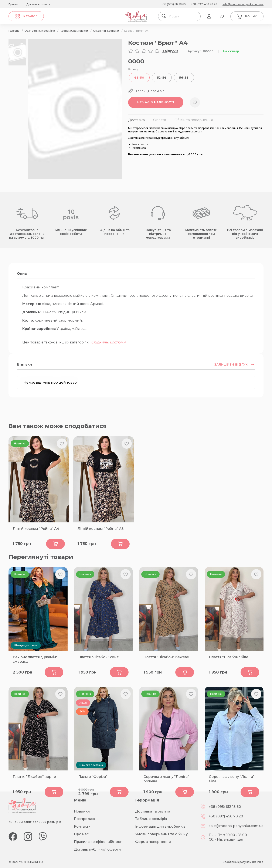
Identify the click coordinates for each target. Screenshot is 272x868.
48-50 (139, 78)
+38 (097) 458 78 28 (204, 4)
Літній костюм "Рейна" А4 (36, 529)
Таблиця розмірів (151, 819)
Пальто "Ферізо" (93, 777)
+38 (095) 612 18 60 (174, 4)
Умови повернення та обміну (161, 834)
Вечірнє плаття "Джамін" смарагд (35, 659)
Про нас (14, 4)
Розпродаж (85, 819)
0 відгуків (170, 51)
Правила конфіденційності (98, 842)
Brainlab (258, 862)
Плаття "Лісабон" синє (98, 657)
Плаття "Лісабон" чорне (34, 777)
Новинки (82, 811)
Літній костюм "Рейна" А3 (101, 529)
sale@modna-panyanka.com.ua (243, 4)
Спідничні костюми (109, 342)
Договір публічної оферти (97, 849)
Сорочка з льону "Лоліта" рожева (166, 779)
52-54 (162, 78)
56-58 (184, 78)
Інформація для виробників (160, 826)
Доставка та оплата (153, 811)
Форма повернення (153, 842)
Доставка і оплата (38, 4)
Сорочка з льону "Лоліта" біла (232, 779)
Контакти (82, 826)
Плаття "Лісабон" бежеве (166, 657)
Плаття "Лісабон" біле (229, 657)
